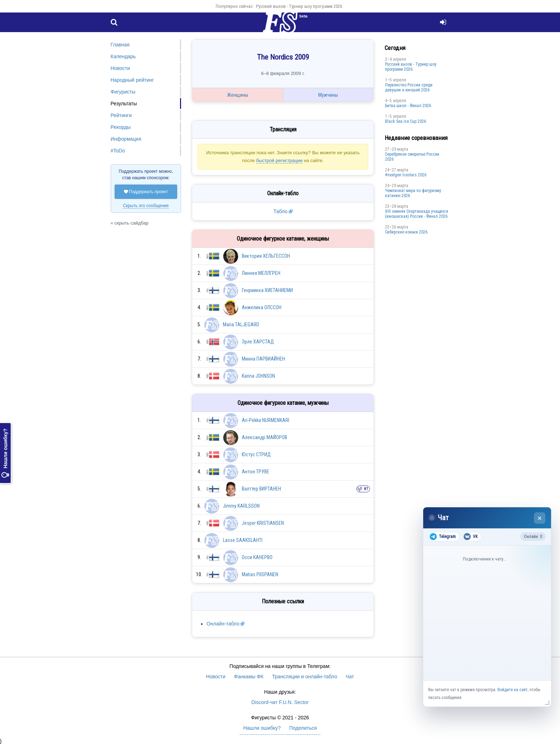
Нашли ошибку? (5, 453)
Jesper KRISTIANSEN (263, 523)
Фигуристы (123, 92)
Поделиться (303, 728)
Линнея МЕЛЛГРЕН (261, 273)
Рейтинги (121, 115)
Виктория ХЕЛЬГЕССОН (266, 256)
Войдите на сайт (512, 690)
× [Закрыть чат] (540, 518)
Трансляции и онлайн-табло (305, 677)
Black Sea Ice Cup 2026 (406, 121)
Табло (281, 211)
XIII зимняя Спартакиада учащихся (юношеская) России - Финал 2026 (417, 214)
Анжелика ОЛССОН (262, 307)
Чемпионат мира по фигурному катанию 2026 (413, 193)
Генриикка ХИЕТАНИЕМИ (267, 290)
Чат (350, 677)
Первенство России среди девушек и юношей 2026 (409, 87)
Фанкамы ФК (249, 677)
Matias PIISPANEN (260, 574)
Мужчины (328, 95)
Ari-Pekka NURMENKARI (266, 420)
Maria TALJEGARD (241, 325)
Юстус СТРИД (256, 454)
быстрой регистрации (279, 160)
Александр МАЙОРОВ (264, 437)
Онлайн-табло (223, 624)
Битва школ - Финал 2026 (408, 106)
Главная (120, 45)
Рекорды (121, 127)
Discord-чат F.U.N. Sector (280, 702)
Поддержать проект (146, 192)
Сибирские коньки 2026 (406, 232)
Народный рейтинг (132, 80)
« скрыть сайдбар (130, 223)
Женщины (238, 95)
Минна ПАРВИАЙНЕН (263, 359)
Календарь (123, 56)
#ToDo (118, 151)
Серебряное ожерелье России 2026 (412, 157)
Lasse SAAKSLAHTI (243, 540)
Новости (120, 68)
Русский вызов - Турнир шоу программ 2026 (299, 6)
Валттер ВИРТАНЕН (261, 489)
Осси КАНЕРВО (257, 557)
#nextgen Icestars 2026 (406, 175)
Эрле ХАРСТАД (258, 342)
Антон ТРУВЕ (256, 472)
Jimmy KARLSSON (241, 506)
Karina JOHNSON (258, 376)
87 (366, 489)
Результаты (124, 104)
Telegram (443, 537)
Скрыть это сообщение (146, 206)
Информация (126, 139)
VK (471, 537)
